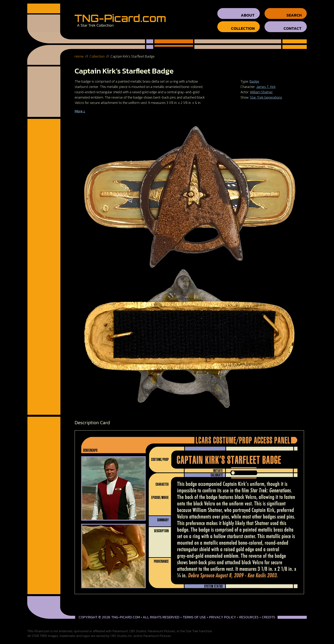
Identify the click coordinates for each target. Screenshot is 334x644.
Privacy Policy (223, 614)
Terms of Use (194, 614)
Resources (249, 614)
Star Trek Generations (266, 94)
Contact (293, 25)
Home (79, 53)
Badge (254, 78)
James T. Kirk (266, 83)
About (248, 12)
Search (294, 12)
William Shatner (261, 88)
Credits (268, 614)
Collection (243, 25)
